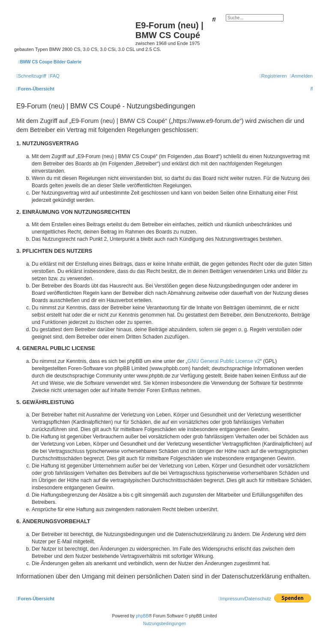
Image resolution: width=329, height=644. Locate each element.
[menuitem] (54, 76)
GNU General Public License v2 (224, 361)
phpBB (142, 616)
